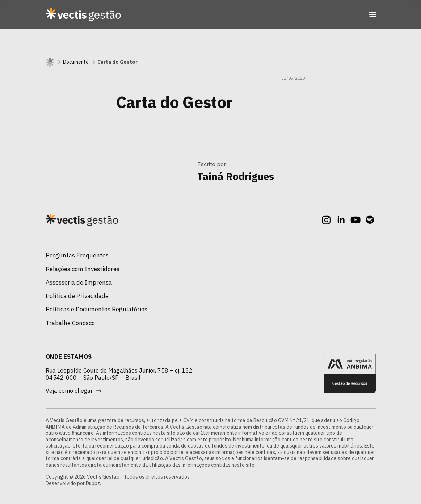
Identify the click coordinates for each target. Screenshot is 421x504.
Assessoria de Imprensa (79, 282)
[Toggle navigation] (373, 14)
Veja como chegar (73, 391)
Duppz (93, 483)
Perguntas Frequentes (77, 255)
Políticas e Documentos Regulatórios (96, 309)
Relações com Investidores (83, 269)
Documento (76, 62)
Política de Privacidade (77, 296)
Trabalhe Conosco (70, 323)
